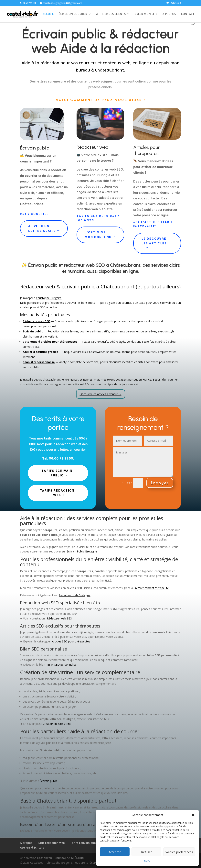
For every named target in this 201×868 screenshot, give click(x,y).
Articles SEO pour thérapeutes (71, 641)
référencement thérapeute (152, 588)
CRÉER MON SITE (146, 14)
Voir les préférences (179, 852)
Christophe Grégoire (49, 298)
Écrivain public (48, 781)
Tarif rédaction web (51, 843)
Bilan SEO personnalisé (62, 665)
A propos (26, 843)
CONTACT (188, 14)
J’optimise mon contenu (98, 235)
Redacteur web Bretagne (74, 595)
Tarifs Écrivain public (84, 843)
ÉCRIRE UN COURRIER (73, 14)
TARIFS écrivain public (57, 473)
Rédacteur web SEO (59, 618)
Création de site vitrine (57, 724)
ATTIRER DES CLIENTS (111, 14)
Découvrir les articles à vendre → (101, 394)
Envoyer (160, 483)
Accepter (115, 852)
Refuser (147, 852)
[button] (193, 815)
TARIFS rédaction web (57, 493)
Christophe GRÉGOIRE (69, 858)
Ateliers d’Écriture (32, 847)
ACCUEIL (48, 14)
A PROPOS (169, 14)
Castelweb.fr (97, 352)
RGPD (147, 861)
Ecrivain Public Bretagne (82, 551)
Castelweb (45, 858)
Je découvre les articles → (154, 243)
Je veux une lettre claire (42, 228)
